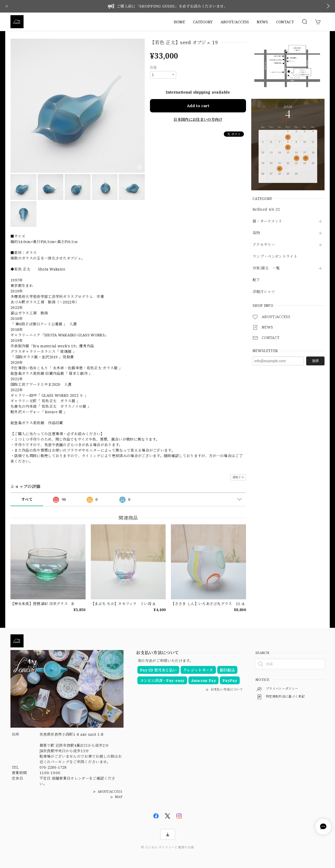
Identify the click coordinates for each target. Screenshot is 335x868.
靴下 (256, 280)
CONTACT (285, 22)
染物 (256, 233)
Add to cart (198, 106)
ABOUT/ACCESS (235, 22)
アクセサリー (264, 245)
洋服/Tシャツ (264, 292)
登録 (315, 361)
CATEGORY (203, 22)
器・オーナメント (267, 221)
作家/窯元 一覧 (266, 268)
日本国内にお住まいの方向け (198, 119)
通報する (238, 477)
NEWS (262, 22)
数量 (153, 67)
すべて (27, 499)
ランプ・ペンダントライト (275, 257)
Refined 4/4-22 (266, 209)
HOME (179, 22)
